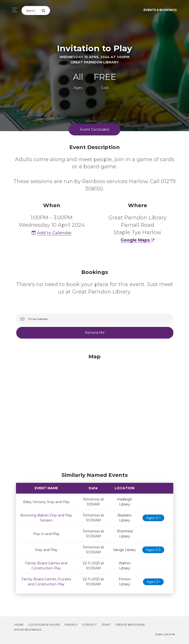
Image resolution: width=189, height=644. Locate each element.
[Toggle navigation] (13, 10)
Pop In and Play (46, 534)
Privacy (71, 625)
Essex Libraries (165, 634)
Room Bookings (28, 630)
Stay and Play (46, 550)
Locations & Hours (44, 625)
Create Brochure (130, 625)
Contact (89, 625)
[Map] (95, 412)
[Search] (31, 10)
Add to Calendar (52, 233)
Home (19, 625)
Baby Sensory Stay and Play (46, 502)
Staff (106, 625)
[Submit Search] (46, 10)
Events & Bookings (160, 10)
